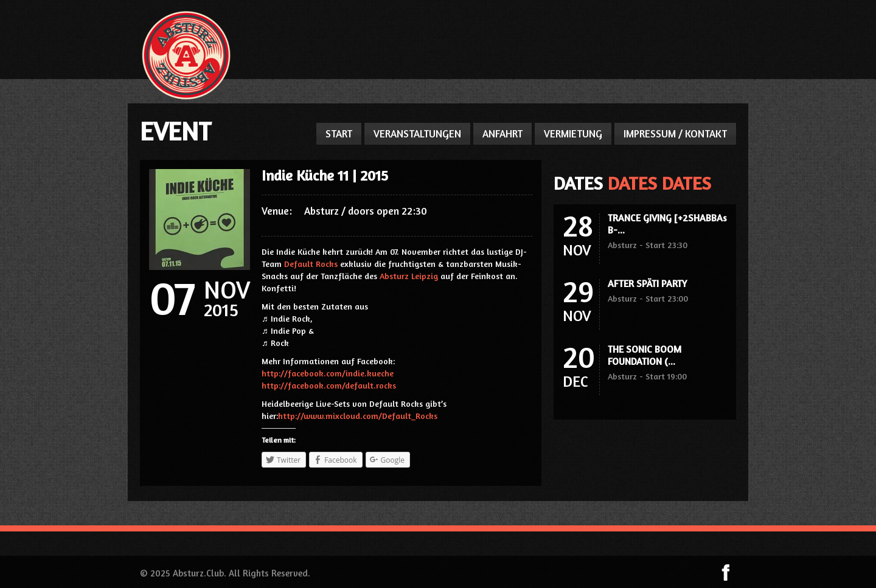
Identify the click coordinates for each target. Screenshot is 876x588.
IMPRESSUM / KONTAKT (675, 133)
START (339, 133)
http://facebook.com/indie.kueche (328, 373)
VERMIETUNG (573, 133)
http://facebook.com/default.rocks (329, 385)
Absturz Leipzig (409, 276)
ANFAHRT (502, 133)
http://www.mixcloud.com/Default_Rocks (358, 416)
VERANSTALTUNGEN (417, 133)
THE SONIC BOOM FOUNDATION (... (645, 355)
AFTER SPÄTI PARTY (647, 283)
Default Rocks (311, 264)
